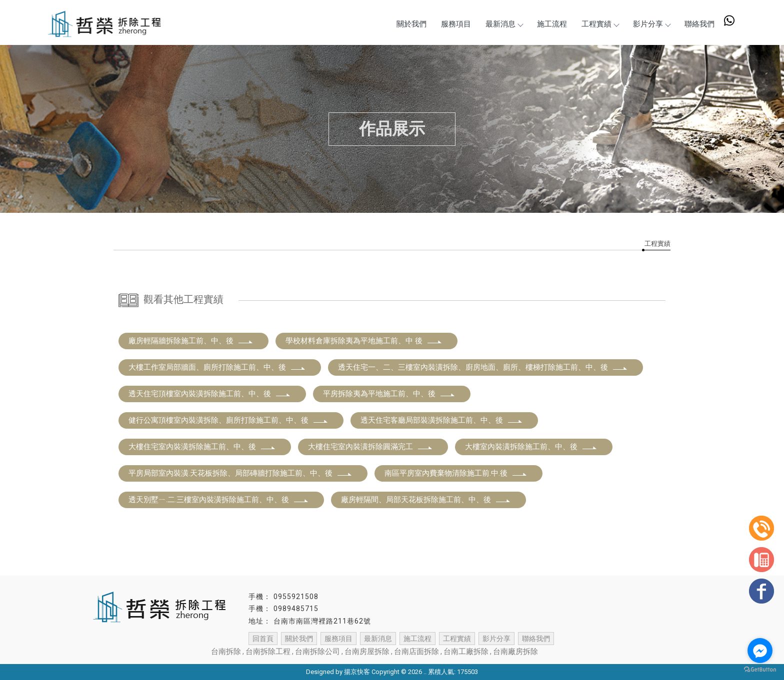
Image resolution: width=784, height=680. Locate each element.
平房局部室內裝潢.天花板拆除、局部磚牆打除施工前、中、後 (240, 473)
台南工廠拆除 (466, 652)
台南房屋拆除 (367, 652)
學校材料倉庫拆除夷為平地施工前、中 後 (364, 341)
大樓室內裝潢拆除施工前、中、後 (531, 447)
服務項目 (453, 24)
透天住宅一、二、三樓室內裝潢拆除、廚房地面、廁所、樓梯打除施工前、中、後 (483, 367)
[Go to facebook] (760, 651)
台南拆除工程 (268, 652)
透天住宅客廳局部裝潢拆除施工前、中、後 (442, 420)
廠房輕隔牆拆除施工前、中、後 (191, 341)
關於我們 (408, 24)
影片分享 (651, 24)
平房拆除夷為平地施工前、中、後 (389, 394)
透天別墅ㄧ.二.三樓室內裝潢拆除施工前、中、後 (219, 500)
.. (425, 672)
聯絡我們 (699, 24)
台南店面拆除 (416, 652)
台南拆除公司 (317, 652)
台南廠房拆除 (515, 652)
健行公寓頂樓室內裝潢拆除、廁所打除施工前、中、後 (228, 420)
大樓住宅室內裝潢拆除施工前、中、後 (202, 447)
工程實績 (599, 24)
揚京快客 (357, 672)
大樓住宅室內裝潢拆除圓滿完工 (370, 447)
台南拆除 (226, 652)
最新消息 (502, 24)
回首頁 (263, 639)
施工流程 (550, 24)
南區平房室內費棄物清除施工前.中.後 (456, 473)
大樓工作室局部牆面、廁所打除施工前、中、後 (217, 367)
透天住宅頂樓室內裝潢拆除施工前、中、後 (210, 394)
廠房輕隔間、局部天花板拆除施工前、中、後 (426, 500)
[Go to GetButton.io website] (760, 670)
